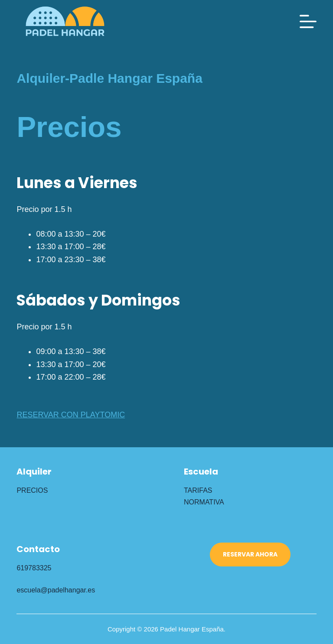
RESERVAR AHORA (250, 554)
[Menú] (308, 21)
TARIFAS (198, 490)
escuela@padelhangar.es (56, 590)
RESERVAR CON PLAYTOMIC (71, 415)
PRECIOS (32, 490)
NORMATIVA (204, 502)
